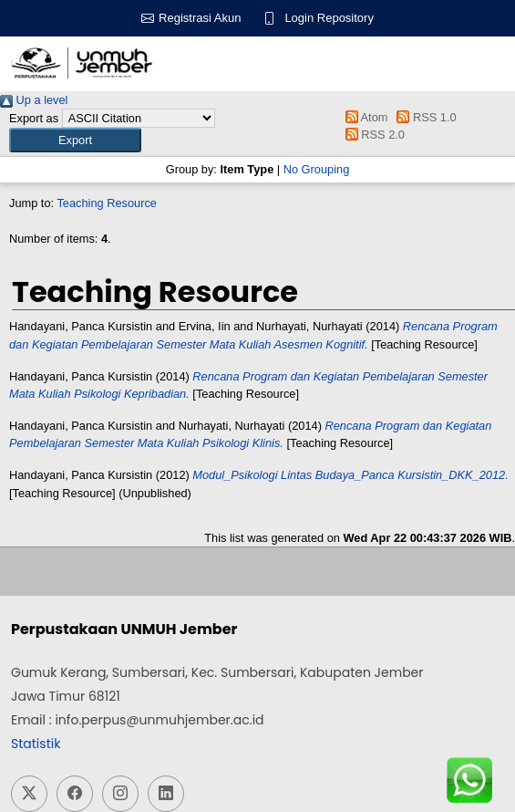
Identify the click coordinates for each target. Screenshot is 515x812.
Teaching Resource (107, 203)
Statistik (36, 744)
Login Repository (329, 18)
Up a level (34, 100)
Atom (363, 117)
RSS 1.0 (424, 117)
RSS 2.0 (372, 135)
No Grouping (317, 169)
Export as (34, 118)
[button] (75, 140)
